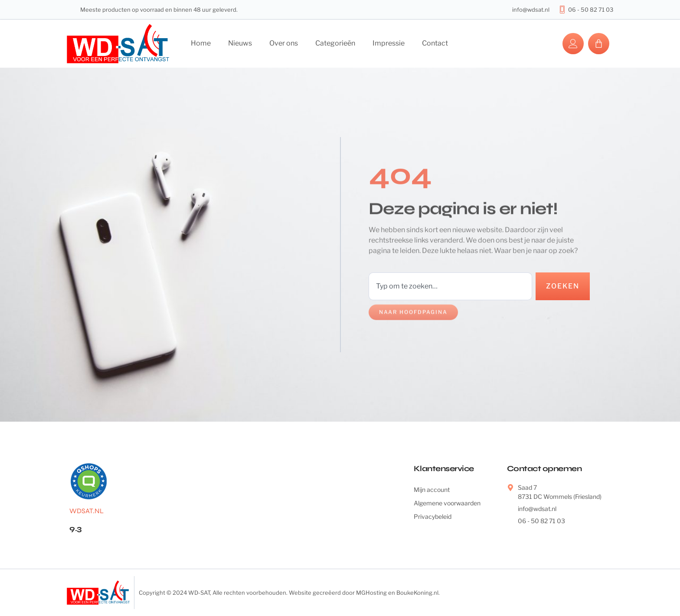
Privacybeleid (433, 516)
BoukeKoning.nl (417, 593)
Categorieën (335, 43)
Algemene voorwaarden (447, 503)
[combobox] (450, 286)
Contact (435, 43)
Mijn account (432, 490)
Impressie (389, 43)
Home (201, 43)
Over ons (284, 43)
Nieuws (240, 43)
